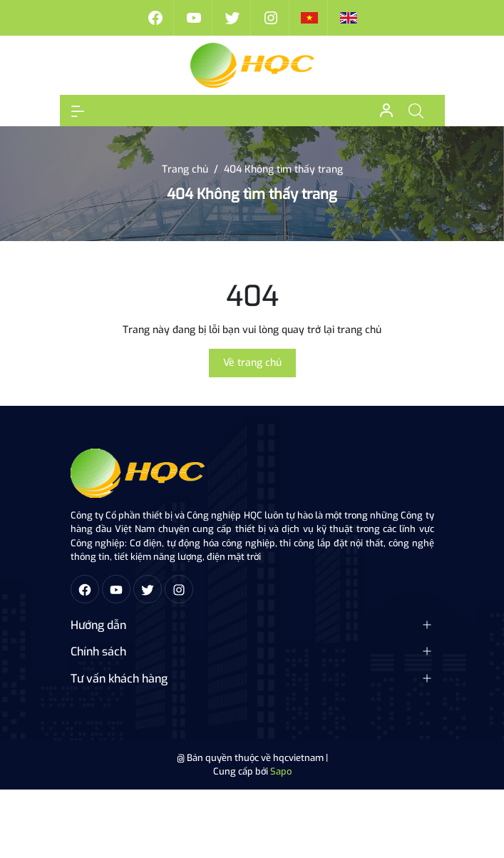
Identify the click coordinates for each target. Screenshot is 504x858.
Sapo (281, 771)
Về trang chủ (252, 363)
